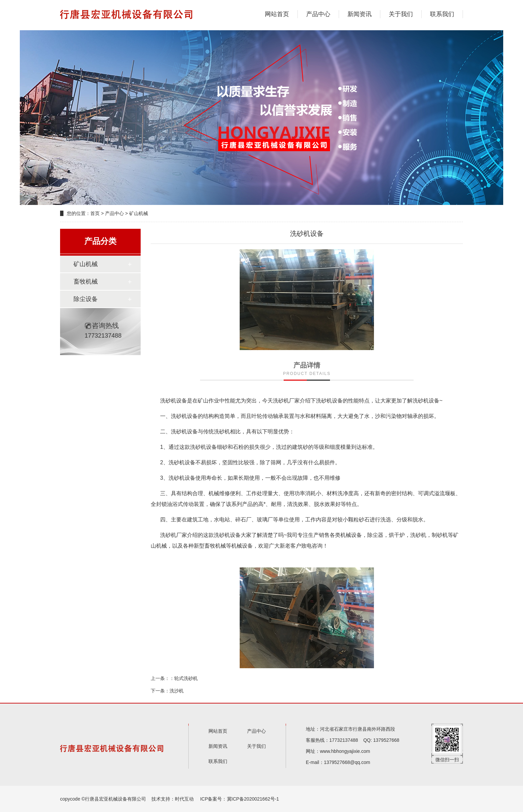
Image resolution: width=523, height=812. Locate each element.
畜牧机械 (86, 282)
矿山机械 (139, 213)
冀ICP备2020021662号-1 (253, 799)
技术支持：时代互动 (173, 799)
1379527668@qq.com (347, 762)
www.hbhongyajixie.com (345, 751)
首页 (95, 213)
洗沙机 (177, 691)
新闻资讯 (360, 14)
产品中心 (318, 14)
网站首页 (277, 14)
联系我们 (442, 14)
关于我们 (401, 14)
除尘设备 (86, 299)
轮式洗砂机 (186, 678)
